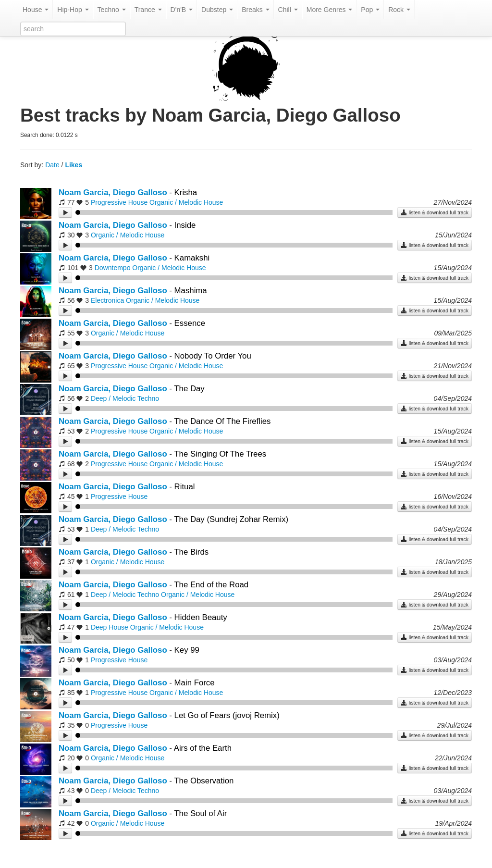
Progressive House (119, 202)
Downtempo (113, 268)
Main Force (195, 683)
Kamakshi (192, 258)
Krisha (186, 192)
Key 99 (187, 650)
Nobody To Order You (213, 356)
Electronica (107, 300)
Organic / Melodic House (186, 202)
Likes (74, 165)
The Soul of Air (200, 813)
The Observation (204, 781)
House (36, 10)
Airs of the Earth (203, 748)
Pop (370, 10)
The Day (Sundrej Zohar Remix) (231, 519)
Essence (190, 323)
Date (52, 165)
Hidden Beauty (201, 617)
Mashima (191, 291)
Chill (288, 10)
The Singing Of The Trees (220, 454)
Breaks (255, 10)
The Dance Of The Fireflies (222, 421)
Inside (185, 225)
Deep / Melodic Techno (125, 398)
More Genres (330, 10)
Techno (112, 10)
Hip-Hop (73, 10)
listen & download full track (435, 212)
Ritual (185, 487)
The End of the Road (211, 585)
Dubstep (217, 10)
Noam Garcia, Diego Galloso (113, 192)
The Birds (191, 552)
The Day (189, 389)
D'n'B (182, 10)
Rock (399, 10)
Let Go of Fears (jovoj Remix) (227, 715)
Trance (148, 10)
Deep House (110, 627)
